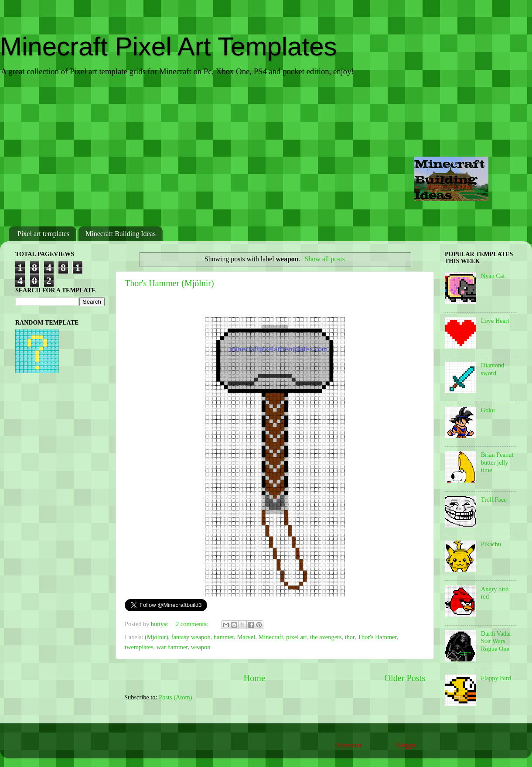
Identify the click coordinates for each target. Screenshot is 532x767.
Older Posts (405, 678)
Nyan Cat (493, 276)
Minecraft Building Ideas (121, 234)
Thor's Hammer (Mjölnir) (169, 283)
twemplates (139, 647)
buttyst (160, 624)
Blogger (406, 745)
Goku (488, 410)
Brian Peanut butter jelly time (497, 462)
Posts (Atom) (175, 697)
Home (254, 678)
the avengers (326, 637)
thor (350, 637)
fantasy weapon (191, 637)
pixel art (297, 637)
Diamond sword (493, 369)
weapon (201, 647)
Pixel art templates (43, 234)
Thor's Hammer (377, 637)
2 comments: (193, 624)
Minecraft (271, 637)
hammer (224, 637)
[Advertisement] (266, 152)
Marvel (246, 637)
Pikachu (491, 544)
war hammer (172, 647)
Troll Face (494, 500)
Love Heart (495, 321)
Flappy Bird (496, 678)
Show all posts (325, 259)
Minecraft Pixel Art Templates (169, 46)
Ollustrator (348, 745)
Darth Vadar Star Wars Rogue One (496, 641)
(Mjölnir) (157, 637)
